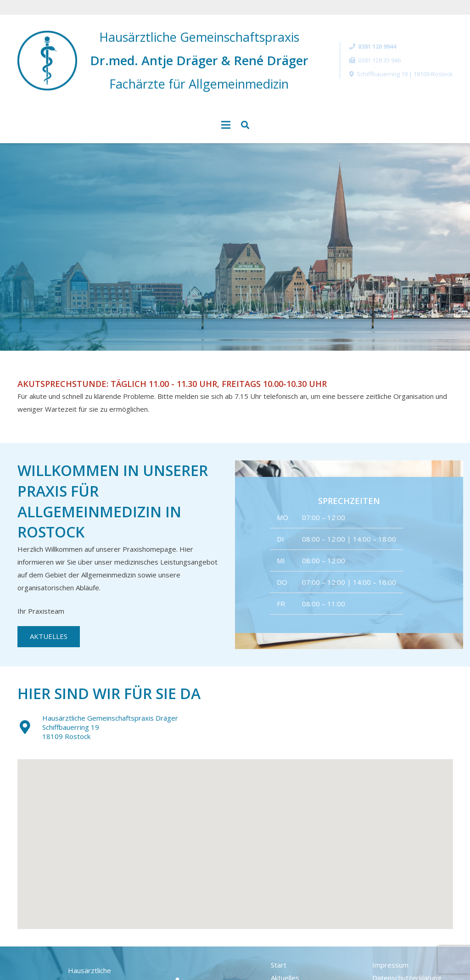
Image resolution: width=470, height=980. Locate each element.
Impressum (390, 965)
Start (279, 965)
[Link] (47, 61)
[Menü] (226, 125)
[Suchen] (245, 125)
